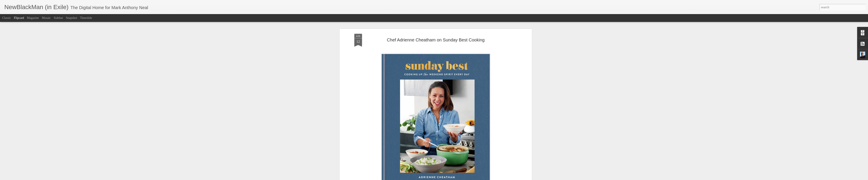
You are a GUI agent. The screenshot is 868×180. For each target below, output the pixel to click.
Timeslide (86, 18)
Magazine (33, 18)
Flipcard (19, 18)
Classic (7, 18)
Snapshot (72, 18)
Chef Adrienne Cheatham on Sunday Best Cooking (436, 36)
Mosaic (46, 18)
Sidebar (58, 18)
